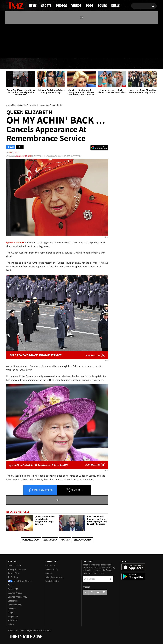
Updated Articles (15, 593)
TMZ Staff (14, 152)
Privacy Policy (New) (17, 569)
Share (40, 490)
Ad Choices (13, 577)
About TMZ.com (15, 565)
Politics (65, 540)
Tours (124, 64)
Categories (13, 601)
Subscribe (111, 579)
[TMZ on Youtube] (18, 40)
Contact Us (50, 565)
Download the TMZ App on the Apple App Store (133, 567)
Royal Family (50, 540)
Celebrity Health (82, 540)
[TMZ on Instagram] (23, 40)
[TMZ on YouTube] (98, 592)
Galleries (12, 609)
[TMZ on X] (13, 40)
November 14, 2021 (24, 156)
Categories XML (15, 605)
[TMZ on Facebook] (9, 40)
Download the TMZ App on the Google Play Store (133, 577)
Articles (11, 585)
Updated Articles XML (17, 597)
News (13, 64)
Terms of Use (14, 573)
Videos (82, 64)
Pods (103, 64)
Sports (35, 64)
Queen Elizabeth (31, 540)
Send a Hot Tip (52, 569)
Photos (59, 64)
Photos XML (13, 620)
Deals (145, 64)
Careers (49, 573)
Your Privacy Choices (20, 581)
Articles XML (13, 589)
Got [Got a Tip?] (15, 52)
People (11, 613)
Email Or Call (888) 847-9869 (39, 52)
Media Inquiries (52, 581)
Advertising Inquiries (54, 577)
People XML (13, 617)
